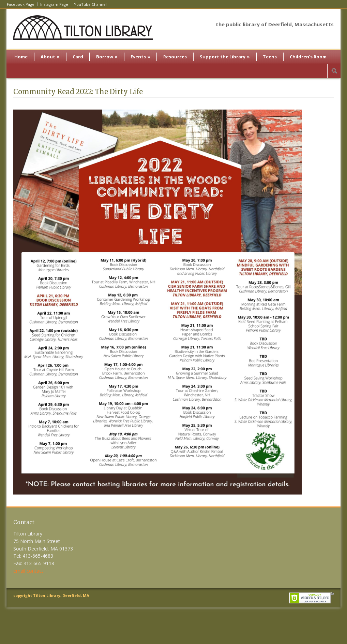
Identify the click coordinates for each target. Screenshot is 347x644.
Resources (175, 57)
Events (140, 57)
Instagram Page (54, 4)
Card (78, 57)
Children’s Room (308, 57)
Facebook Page (21, 4)
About (50, 57)
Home (21, 57)
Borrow (107, 57)
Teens (270, 57)
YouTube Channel (90, 4)
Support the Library (225, 57)
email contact (28, 571)
